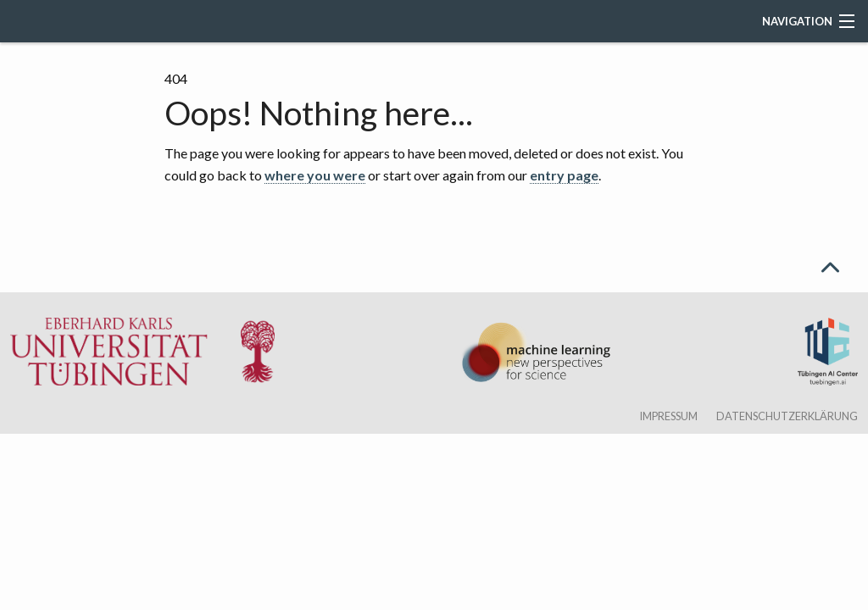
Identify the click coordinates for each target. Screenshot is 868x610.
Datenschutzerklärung (787, 416)
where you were (315, 175)
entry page (564, 175)
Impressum (668, 416)
